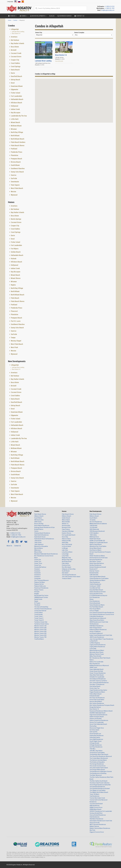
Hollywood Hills (66, 541)
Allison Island (66, 520)
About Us (9, 546)
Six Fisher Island (94, 730)
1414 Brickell (93, 527)
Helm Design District (96, 628)
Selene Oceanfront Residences (99, 720)
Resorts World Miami (96, 701)
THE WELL (93, 749)
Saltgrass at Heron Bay (69, 569)
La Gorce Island (66, 546)
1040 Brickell (93, 525)
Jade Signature (39, 544)
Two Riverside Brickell (96, 804)
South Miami (38, 518)
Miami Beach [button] (15, 122)
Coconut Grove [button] (16, 57)
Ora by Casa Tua (94, 688)
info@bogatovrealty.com (108, 10)
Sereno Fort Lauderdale (97, 722)
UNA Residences (95, 806)
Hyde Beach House (40, 537)
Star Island (65, 573)
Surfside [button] (14, 178)
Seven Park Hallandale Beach (98, 724)
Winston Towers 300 (40, 630)
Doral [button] (13, 83)
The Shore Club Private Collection (100, 783)
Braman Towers (94, 571)
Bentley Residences (95, 565)
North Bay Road (67, 561)
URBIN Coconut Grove (96, 807)
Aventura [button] (14, 37)
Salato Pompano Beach (97, 717)
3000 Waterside (94, 529)
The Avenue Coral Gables (97, 753)
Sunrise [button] (13, 175)
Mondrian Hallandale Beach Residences (46, 554)
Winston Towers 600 (40, 635)
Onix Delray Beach (95, 686)
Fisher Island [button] (15, 93)
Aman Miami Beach (95, 548)
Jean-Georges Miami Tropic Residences (101, 639)
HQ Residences (94, 624)
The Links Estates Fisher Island (71, 577)
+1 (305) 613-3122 (110, 6)
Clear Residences (95, 582)
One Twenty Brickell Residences (99, 683)
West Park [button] (14, 347)
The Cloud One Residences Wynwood (101, 756)
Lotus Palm (65, 556)
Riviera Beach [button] (16, 162)
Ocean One (38, 560)
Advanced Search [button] (64, 16)
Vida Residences (95, 817)
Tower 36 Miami (94, 794)
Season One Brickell (96, 719)
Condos (37, 511)
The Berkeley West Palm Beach (99, 754)
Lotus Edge (65, 554)
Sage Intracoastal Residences (98, 715)
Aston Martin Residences (42, 525)
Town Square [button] (15, 185)
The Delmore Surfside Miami (98, 760)
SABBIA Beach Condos (41, 597)
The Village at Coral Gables (98, 790)
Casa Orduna (66, 529)
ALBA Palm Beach (95, 539)
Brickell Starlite (94, 573)
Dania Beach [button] (15, 70)
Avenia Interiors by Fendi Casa (99, 558)
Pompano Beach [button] (16, 159)
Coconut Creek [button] (16, 53)
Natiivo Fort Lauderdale (96, 662)
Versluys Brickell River (96, 813)
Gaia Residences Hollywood (98, 618)
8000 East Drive (94, 537)
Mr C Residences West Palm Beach (100, 658)
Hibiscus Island (66, 539)
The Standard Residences (97, 787)
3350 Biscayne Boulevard (97, 531)
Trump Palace (38, 613)
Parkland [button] (14, 149)
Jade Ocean (38, 543)
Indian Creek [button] (15, 109)
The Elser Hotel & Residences (43, 609)
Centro (36, 531)
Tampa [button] (13, 338)
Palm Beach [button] (15, 298)
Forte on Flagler (94, 611)
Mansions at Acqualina (41, 546)
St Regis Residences (96, 745)
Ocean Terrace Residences (98, 673)
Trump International (40, 611)
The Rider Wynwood (96, 775)
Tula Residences (94, 796)
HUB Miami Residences (96, 626)
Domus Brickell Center (96, 594)
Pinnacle (37, 592)
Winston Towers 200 (40, 628)
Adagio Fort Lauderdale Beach (99, 543)
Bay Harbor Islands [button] (17, 43)
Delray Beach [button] (15, 80)
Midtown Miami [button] (16, 126)
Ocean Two (38, 561)
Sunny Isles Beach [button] (17, 172)
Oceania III (37, 573)
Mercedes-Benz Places (97, 652)
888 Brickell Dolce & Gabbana (98, 524)
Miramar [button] (14, 129)
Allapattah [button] (15, 29)
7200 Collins (93, 535)
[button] (67, 117)
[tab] (20, 29)
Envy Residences (95, 601)
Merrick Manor (39, 548)
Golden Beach (66, 518)
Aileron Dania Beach (96, 544)
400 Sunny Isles (39, 520)
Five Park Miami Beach (96, 607)
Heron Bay (65, 537)
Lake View (65, 550)
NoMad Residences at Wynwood (99, 666)
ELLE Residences (95, 597)
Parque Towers (39, 590)
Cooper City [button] (15, 60)
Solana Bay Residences (97, 736)
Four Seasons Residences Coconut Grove (102, 614)
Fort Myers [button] (14, 249)
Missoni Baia (38, 552)
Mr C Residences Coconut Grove (44, 556)
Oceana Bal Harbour (40, 567)
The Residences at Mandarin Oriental (101, 771)
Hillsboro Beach (39, 516)
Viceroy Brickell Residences (98, 815)
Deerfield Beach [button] (16, 76)
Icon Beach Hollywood (96, 633)
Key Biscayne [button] (15, 113)
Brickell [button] (13, 50)
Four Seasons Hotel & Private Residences (102, 613)
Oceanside (37, 578)
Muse (36, 558)
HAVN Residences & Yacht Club (99, 622)
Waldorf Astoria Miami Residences (100, 828)
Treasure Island (67, 578)
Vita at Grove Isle (95, 823)
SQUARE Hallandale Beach (98, 713)
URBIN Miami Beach (95, 809)
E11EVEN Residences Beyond (98, 596)
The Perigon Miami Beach (97, 770)
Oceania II (37, 571)
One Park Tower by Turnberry (98, 681)
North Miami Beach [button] (17, 139)
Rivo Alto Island (66, 567)
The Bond (37, 605)
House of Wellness (95, 631)
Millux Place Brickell (95, 656)
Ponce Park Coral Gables (97, 700)
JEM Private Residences (97, 637)
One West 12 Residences (97, 684)
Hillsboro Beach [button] (16, 103)
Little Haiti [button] (14, 119)
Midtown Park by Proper (97, 654)
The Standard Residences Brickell (100, 789)
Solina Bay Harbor (95, 737)
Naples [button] (13, 285)
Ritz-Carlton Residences (97, 703)
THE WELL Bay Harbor (96, 751)
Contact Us (18, 546)
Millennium (38, 550)
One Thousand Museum (41, 580)
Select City (39, 33)
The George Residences (69, 575)
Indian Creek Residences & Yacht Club (101, 635)
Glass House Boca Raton (97, 620)
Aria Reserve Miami (95, 550)
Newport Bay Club (67, 560)
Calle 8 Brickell (94, 575)
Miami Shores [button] (16, 278)
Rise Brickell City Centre (41, 596)
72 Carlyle (93, 520)
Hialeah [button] (13, 259)
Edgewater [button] (14, 89)
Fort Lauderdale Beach (69, 535)
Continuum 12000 (95, 586)
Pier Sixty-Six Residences (97, 698)
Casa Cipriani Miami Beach (98, 577)
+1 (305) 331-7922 (110, 8)
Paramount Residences (41, 588)
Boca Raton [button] (15, 47)
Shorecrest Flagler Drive (97, 728)
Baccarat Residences (96, 560)
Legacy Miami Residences (97, 647)
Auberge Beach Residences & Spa (44, 527)
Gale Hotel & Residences (41, 535)
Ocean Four (38, 565)
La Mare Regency (95, 643)
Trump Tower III (39, 620)
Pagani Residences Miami (97, 692)
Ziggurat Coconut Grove (97, 832)
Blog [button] (52, 16)
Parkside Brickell (94, 696)
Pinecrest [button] (14, 311)
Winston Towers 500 (40, 633)
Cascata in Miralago (68, 531)
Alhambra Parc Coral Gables (98, 546)
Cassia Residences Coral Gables (99, 578)
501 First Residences (96, 522)
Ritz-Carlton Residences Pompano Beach (102, 705)
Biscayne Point (66, 527)
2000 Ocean (38, 522)
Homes (64, 511)
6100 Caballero (94, 533)
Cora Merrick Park (95, 588)
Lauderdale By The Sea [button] (19, 116)
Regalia (37, 594)
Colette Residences (95, 584)
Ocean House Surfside (96, 671)
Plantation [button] (14, 155)
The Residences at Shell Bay (98, 773)
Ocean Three (38, 563)
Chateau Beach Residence (42, 533)
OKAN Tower (93, 667)
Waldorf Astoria (94, 826)
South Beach (66, 571)
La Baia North (94, 641)
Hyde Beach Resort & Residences (44, 539)
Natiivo (92, 660)
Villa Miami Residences (96, 819)
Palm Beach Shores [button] (17, 145)
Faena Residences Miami (97, 605)
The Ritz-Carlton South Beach (99, 781)
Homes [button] (23, 16)
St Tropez (37, 603)
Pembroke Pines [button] (16, 152)
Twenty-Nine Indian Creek (97, 798)
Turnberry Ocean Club (41, 622)
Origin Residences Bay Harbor (98, 690)
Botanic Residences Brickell (98, 567)
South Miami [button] (15, 165)
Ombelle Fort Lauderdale (97, 677)
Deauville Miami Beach (96, 590)
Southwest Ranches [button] (18, 168)
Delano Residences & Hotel (98, 592)
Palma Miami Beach (96, 694)
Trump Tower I (39, 616)
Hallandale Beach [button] (17, 99)
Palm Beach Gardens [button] (18, 142)
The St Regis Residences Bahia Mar (100, 785)
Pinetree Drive (66, 565)
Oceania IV (37, 575)
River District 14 (16, 33)
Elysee (92, 599)
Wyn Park (92, 830)
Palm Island (65, 563)
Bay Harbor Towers (95, 561)
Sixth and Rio (93, 732)
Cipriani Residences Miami (97, 580)
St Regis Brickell (94, 743)
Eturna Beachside (95, 603)
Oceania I (37, 569)
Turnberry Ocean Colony (41, 624)
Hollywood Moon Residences (98, 630)
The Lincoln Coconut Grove (98, 766)
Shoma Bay (93, 726)
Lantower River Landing (18, 32)
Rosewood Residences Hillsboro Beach (101, 711)
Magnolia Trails (66, 558)
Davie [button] (13, 73)
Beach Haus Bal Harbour (97, 563)
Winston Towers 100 (40, 626)
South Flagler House (96, 741)
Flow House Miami (95, 609)
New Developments (96, 511)
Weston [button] (13, 192)
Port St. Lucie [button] (15, 321)
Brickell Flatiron (39, 529)
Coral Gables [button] (15, 63)
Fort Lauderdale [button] (16, 96)
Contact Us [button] (79, 16)
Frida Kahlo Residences (96, 616)
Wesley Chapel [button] (16, 341)
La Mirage (65, 548)
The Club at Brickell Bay (41, 607)
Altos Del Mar (66, 522)
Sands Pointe (38, 599)
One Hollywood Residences (98, 679)
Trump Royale (38, 614)
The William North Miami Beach (99, 792)
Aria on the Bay (39, 524)
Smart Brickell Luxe (95, 734)
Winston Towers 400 (40, 631)
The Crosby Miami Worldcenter (99, 758)
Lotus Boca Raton (67, 552)
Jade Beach (38, 541)
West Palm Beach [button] (17, 188)
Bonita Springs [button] (16, 219)
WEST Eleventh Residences (98, 824)
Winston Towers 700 (40, 637)
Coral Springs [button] (15, 66)
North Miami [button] (15, 136)
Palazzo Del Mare (40, 582)
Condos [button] (12, 16)
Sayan (36, 601)
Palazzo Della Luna (40, 586)
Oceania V (37, 577)
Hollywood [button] (14, 106)
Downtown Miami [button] (17, 86)
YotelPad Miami (39, 639)
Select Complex (79, 33)
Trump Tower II (39, 618)
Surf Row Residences (96, 747)
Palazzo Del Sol (39, 584)
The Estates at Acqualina (97, 762)
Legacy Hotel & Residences (98, 645)
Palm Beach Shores (40, 514)
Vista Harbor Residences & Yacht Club (101, 821)
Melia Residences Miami (97, 650)
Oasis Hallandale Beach (97, 669)
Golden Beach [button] (16, 252)
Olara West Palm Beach (97, 675)
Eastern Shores (67, 533)
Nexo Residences (95, 664)
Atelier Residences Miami (97, 556)
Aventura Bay (66, 525)
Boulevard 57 (94, 569)
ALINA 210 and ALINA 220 (97, 541)
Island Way (65, 543)
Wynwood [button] (14, 195)
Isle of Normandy (67, 544)
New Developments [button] (38, 16)
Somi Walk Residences (96, 739)
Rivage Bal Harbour (95, 707)
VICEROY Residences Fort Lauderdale (101, 811)
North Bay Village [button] (17, 132)
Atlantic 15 (65, 524)
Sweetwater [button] (15, 182)
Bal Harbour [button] (15, 40)
